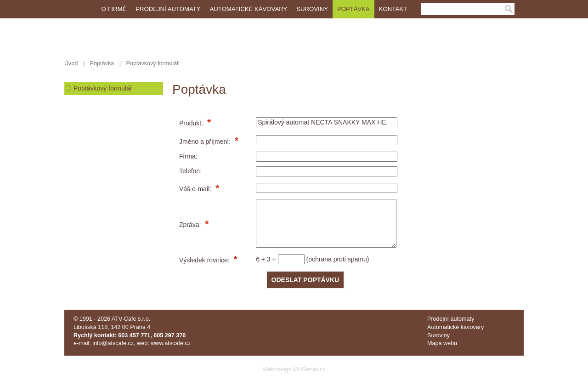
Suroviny (312, 9)
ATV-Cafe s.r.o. (131, 319)
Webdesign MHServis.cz (294, 369)
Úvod (71, 63)
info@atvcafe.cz (113, 343)
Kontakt (393, 9)
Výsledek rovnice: (205, 260)
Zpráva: (191, 225)
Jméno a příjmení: (206, 142)
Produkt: (192, 123)
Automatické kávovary (249, 9)
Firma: (188, 156)
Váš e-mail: (196, 189)
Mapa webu (442, 343)
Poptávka (353, 9)
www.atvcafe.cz (171, 343)
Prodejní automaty (168, 9)
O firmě (114, 9)
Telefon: (190, 171)
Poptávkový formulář (103, 88)
